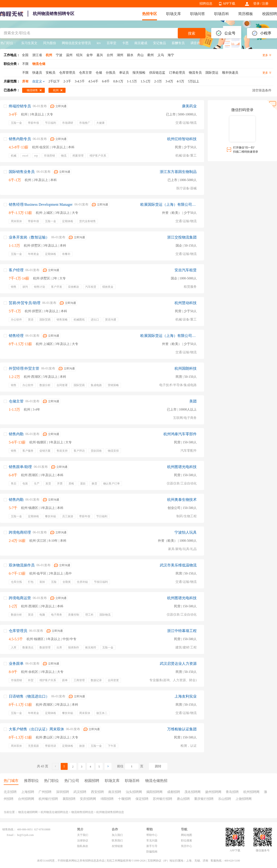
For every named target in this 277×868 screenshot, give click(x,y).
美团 (193, 401)
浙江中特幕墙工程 (182, 631)
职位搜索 (187, 841)
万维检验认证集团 (182, 729)
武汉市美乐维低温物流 (178, 565)
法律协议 (83, 841)
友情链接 (117, 846)
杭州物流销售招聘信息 (110, 812)
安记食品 (160, 43)
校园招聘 (270, 14)
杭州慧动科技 (186, 303)
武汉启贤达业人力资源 (178, 664)
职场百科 (222, 14)
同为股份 (50, 43)
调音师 (195, 43)
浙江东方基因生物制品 (178, 172)
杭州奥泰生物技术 (182, 500)
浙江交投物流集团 (182, 237)
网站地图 (187, 835)
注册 (265, 4)
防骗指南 (152, 852)
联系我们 (117, 841)
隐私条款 (83, 846)
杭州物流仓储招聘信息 (54, 812)
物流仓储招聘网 (28, 812)
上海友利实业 (186, 696)
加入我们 (117, 835)
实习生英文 (29, 43)
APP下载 (229, 4)
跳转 (158, 766)
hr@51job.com (25, 835)
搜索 (192, 33)
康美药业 (189, 106)
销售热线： (9, 829)
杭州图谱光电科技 (182, 467)
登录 (256, 4)
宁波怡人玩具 (186, 532)
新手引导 (152, 846)
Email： (11, 835)
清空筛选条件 (262, 90)
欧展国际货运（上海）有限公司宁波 (169, 204)
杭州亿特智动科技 (182, 139)
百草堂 (111, 43)
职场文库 (174, 14)
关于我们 (83, 835)
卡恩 (125, 43)
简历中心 (187, 846)
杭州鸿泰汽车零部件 (180, 434)
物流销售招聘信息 (82, 812)
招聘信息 (206, 4)
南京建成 (141, 43)
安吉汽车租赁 (186, 270)
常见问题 (152, 841)
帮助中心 (152, 835)
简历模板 (246, 14)
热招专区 (150, 14)
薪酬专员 (178, 43)
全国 (25, 55)
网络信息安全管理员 (76, 43)
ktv (99, 43)
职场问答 (198, 14)
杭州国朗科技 (186, 368)
